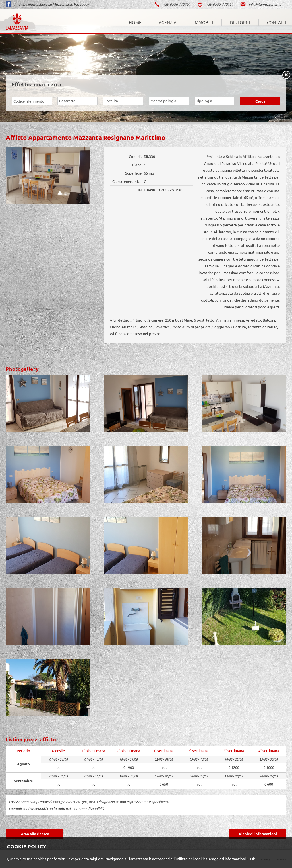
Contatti (277, 22)
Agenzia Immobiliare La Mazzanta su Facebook (47, 4)
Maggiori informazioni (227, 859)
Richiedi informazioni (258, 834)
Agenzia (168, 22)
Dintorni (240, 22)
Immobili (203, 22)
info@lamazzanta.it (260, 4)
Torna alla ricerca (34, 834)
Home (135, 22)
